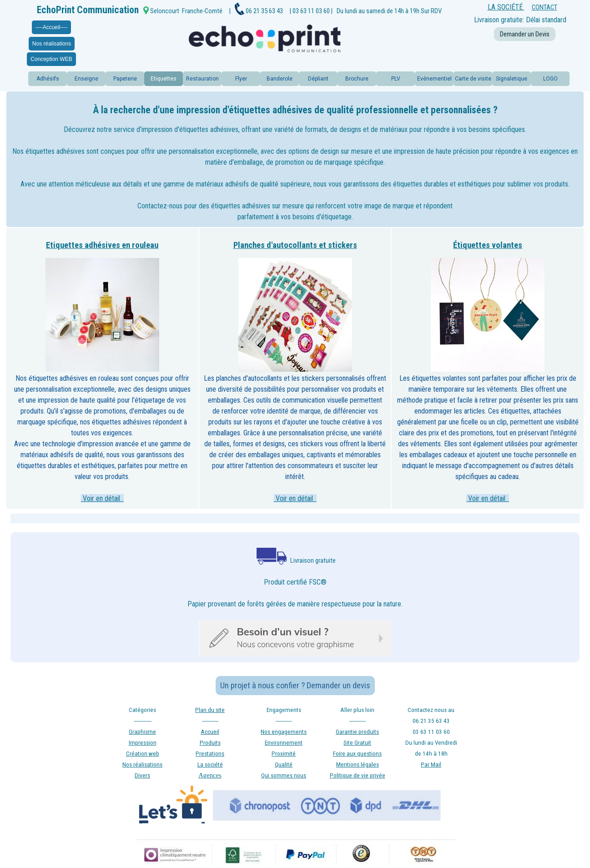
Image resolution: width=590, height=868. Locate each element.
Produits (210, 743)
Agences (210, 775)
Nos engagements (284, 732)
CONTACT (545, 7)
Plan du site (210, 710)
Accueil (210, 732)
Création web (143, 754)
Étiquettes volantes (488, 245)
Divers (142, 775)
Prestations (210, 754)
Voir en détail (102, 498)
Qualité (284, 765)
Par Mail (431, 765)
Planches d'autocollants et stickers (295, 245)
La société (210, 765)
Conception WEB (51, 59)
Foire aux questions (357, 754)
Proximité (284, 754)
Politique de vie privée (358, 775)
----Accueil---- (52, 27)
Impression (143, 743)
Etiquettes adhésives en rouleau (102, 245)
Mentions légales (358, 765)
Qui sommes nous (284, 775)
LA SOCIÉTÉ (506, 7)
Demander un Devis (525, 34)
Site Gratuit (357, 743)
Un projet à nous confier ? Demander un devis (295, 686)
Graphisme (142, 732)
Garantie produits (357, 732)
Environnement (284, 743)
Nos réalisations (52, 44)
